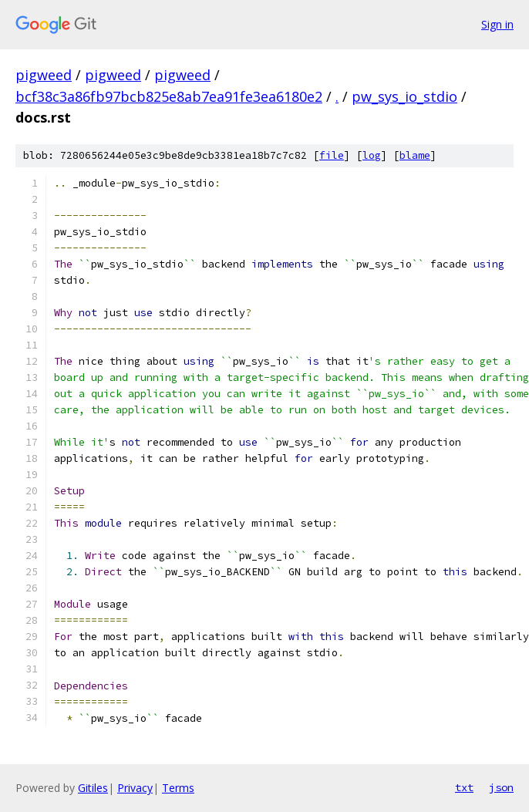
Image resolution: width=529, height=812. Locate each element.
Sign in (497, 24)
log (372, 155)
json (501, 787)
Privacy (135, 788)
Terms (178, 788)
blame (415, 155)
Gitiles (93, 788)
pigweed (44, 75)
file (332, 155)
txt (464, 787)
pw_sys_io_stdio (404, 96)
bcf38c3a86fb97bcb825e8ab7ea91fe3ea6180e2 (169, 96)
